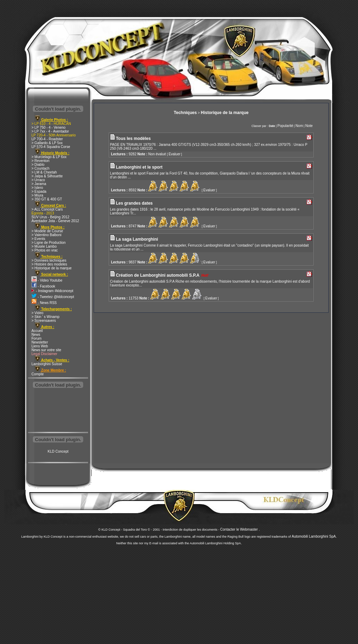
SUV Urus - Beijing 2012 (50, 217)
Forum (37, 338)
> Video (37, 313)
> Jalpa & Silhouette (47, 176)
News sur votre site (46, 350)
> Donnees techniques (49, 260)
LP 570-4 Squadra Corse (51, 147)
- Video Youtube (47, 280)
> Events (38, 239)
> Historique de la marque (52, 268)
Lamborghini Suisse (47, 364)
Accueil (37, 331)
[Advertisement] (58, 411)
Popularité (285, 126)
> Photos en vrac (45, 250)
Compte (38, 374)
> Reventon (40, 161)
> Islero (37, 188)
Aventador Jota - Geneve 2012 (55, 221)
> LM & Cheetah (44, 172)
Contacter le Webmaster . (240, 529)
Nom (299, 126)
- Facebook (43, 286)
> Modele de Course (47, 231)
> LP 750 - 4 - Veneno (48, 128)
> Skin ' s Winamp (45, 317)
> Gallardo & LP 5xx (47, 143)
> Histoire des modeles (49, 264)
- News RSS (44, 303)
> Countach (40, 168)
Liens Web (40, 346)
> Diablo (38, 165)
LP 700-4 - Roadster (47, 139)
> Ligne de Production (49, 243)
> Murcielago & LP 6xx (49, 157)
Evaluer (174, 154)
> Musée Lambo (44, 246)
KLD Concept (58, 451)
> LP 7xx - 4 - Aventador (50, 131)
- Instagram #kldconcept (52, 291)
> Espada (39, 192)
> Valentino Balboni (46, 235)
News (36, 335)
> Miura (37, 195)
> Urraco (38, 180)
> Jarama (39, 184)
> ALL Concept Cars (47, 209)
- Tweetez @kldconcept (53, 297)
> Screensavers (44, 321)
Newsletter (40, 342)
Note (309, 126)
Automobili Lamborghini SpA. (314, 536)
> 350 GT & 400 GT (47, 199)
